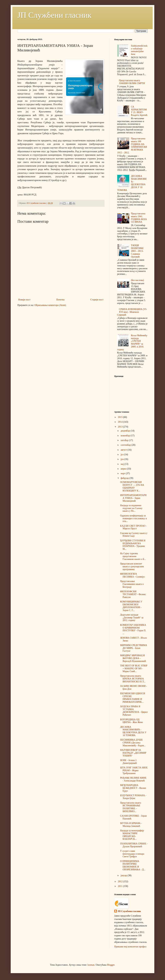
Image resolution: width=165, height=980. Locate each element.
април (124, 469)
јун (122, 459)
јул (122, 455)
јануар (124, 875)
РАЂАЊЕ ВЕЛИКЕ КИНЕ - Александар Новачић (133, 779)
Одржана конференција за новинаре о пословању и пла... (133, 518)
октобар (125, 440)
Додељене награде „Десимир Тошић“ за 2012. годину (132, 618)
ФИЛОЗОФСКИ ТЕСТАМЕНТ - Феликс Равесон (133, 594)
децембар (126, 431)
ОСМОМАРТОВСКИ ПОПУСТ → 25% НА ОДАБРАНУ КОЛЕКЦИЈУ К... (132, 486)
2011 (120, 886)
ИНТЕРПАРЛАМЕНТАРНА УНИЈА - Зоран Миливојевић (133, 498)
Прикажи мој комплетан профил (130, 947)
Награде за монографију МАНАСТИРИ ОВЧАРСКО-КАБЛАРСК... (132, 835)
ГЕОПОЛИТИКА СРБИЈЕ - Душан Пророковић (134, 845)
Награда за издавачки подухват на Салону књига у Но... (131, 508)
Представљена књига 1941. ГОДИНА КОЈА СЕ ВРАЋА (139, 218)
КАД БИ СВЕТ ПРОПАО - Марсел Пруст (133, 527)
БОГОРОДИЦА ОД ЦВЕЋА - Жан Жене (131, 721)
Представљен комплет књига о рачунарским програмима (132, 567)
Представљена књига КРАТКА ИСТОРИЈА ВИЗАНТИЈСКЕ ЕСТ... (133, 679)
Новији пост (24, 300)
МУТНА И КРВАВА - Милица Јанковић (131, 825)
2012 (121, 881)
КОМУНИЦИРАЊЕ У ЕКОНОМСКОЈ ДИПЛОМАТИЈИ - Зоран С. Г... (131, 606)
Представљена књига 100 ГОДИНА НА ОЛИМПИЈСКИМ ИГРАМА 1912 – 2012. (132, 146)
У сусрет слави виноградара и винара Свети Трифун (132, 854)
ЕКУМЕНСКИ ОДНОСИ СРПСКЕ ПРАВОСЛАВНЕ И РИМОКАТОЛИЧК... (133, 698)
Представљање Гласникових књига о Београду (132, 584)
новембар (126, 436)
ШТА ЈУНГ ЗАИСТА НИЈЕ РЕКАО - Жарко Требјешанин (134, 770)
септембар (126, 445)
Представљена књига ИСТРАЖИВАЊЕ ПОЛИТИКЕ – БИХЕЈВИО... (131, 807)
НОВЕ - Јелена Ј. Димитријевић (129, 762)
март (123, 473)
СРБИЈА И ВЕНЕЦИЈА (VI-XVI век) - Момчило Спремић (132, 312)
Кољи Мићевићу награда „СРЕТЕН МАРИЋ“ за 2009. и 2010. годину (132, 342)
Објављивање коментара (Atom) (50, 305)
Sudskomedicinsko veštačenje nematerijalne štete (139, 50)
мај (122, 464)
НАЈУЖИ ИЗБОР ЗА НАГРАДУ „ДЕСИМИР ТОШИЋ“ (133, 753)
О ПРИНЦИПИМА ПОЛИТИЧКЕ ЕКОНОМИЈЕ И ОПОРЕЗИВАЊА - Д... (133, 865)
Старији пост (97, 300)
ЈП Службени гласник (54, 15)
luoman (91, 965)
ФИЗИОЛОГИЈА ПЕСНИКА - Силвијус (133, 575)
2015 (121, 417)
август (124, 450)
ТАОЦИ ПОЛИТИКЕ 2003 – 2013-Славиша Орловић (137, 251)
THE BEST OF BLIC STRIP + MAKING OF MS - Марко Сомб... (134, 668)
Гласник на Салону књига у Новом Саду (134, 535)
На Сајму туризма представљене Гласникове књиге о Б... (133, 556)
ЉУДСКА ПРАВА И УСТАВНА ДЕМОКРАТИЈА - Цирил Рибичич (134, 711)
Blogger (111, 965)
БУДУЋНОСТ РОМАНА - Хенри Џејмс (133, 797)
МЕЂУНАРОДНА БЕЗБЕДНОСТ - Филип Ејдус (133, 788)
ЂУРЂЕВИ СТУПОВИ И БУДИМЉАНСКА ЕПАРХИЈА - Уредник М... (133, 545)
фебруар (125, 478)
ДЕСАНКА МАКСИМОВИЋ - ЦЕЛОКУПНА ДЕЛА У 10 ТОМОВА (132, 183)
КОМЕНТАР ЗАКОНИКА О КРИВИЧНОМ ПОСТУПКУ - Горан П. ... (133, 629)
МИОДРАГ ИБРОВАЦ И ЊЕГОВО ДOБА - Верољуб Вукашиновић (133, 658)
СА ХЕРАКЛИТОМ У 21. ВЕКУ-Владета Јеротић (139, 111)
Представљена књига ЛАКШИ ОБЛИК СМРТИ (132, 82)
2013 (121, 427)
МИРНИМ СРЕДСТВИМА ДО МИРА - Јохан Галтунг (134, 648)
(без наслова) (137, 280)
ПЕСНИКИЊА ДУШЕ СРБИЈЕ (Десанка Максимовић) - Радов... (133, 743)
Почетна (60, 300)
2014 (121, 422)
